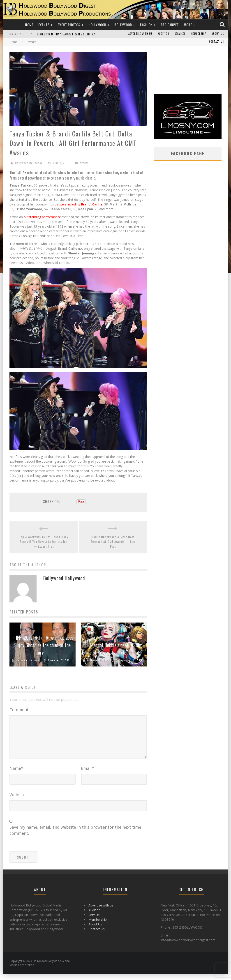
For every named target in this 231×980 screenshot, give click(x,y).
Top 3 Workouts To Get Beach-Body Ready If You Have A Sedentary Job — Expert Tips (44, 541)
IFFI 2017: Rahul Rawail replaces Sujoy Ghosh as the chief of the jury (44, 645)
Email (87, 774)
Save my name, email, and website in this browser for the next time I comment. (76, 836)
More (188, 25)
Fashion (146, 25)
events (84, 163)
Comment (19, 710)
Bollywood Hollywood (29, 163)
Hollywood (97, 25)
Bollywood (123, 25)
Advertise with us (140, 34)
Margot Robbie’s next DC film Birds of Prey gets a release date (112, 649)
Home (29, 25)
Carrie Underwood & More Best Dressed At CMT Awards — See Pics (113, 541)
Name (16, 774)
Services (180, 34)
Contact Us (216, 42)
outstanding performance (42, 217)
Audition (163, 34)
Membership (199, 34)
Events (44, 25)
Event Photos (69, 25)
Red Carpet (170, 25)
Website (17, 801)
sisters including (80, 204)
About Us (218, 34)
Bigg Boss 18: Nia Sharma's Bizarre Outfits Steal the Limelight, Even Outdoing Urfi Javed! (97, 34)
